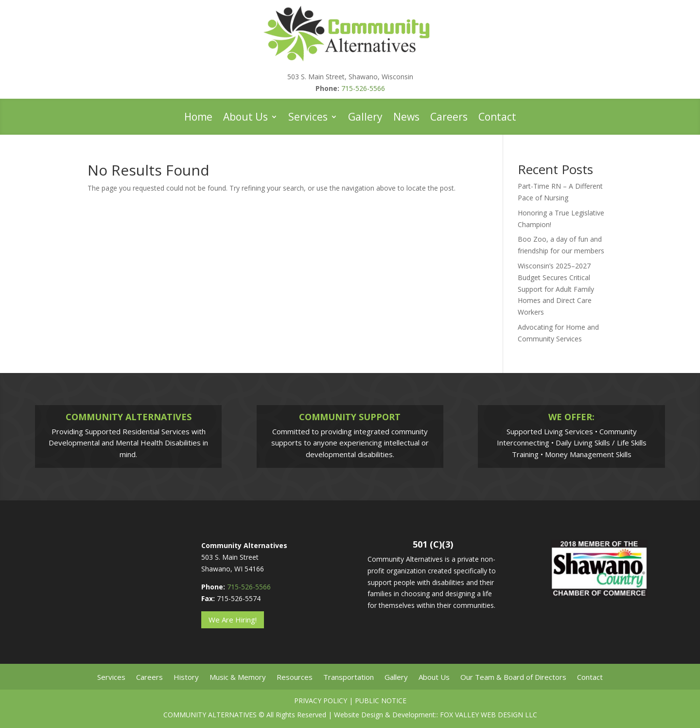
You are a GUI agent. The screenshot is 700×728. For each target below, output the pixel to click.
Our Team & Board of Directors (513, 678)
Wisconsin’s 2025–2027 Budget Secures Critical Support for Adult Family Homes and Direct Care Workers (556, 289)
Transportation (349, 678)
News (406, 118)
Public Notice (381, 701)
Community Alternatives (210, 715)
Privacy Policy (321, 701)
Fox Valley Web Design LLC (489, 715)
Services (308, 118)
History (186, 678)
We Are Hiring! (233, 620)
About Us (245, 118)
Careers (449, 118)
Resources (295, 678)
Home (198, 118)
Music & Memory (238, 678)
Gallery (365, 118)
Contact (497, 118)
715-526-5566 (363, 88)
